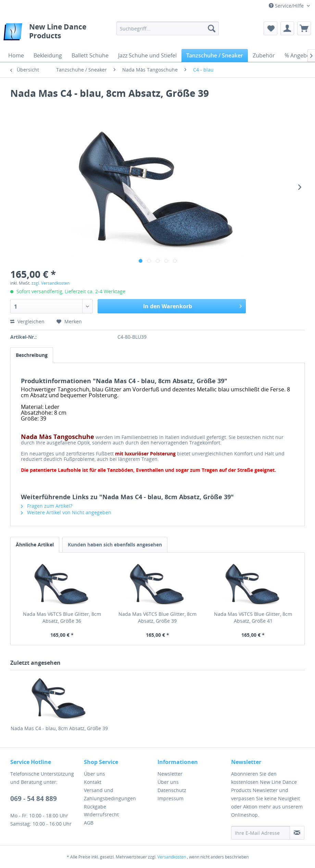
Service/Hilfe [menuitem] (287, 6)
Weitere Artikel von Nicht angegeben (66, 512)
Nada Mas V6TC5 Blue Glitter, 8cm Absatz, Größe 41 (253, 617)
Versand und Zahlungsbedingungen (110, 794)
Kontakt (93, 782)
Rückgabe (95, 807)
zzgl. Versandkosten (51, 283)
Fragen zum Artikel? (47, 506)
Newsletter (170, 774)
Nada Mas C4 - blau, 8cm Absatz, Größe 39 (59, 728)
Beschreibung (32, 355)
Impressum (171, 798)
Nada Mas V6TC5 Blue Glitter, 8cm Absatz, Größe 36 (62, 617)
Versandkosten (172, 857)
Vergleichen (27, 321)
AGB (89, 823)
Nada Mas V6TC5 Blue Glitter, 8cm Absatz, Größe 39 (157, 617)
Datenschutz (172, 790)
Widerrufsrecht (101, 814)
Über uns (94, 774)
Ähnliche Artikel (35, 545)
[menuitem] (168, 28)
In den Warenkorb (192, 305)
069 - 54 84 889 (34, 799)
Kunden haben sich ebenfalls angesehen (115, 545)
